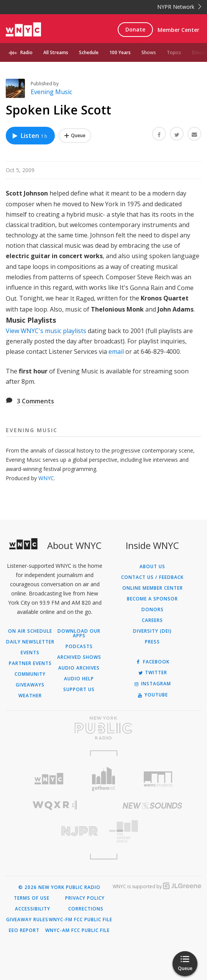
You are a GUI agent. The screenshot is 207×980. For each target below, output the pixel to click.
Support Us (79, 690)
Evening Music (51, 92)
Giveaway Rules (27, 920)
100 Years (120, 52)
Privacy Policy (85, 898)
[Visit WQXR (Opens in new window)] (55, 805)
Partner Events (30, 663)
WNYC (46, 478)
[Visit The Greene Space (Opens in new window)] (152, 832)
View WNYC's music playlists (46, 331)
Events (30, 653)
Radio (26, 52)
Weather (30, 696)
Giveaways (30, 685)
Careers (152, 620)
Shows (149, 52)
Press (152, 642)
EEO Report (24, 930)
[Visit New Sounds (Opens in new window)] (152, 806)
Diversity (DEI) (152, 631)
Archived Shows (79, 657)
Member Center (178, 30)
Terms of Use (32, 898)
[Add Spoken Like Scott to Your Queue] (75, 136)
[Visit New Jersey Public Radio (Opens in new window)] (55, 831)
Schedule (89, 52)
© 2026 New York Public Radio (59, 887)
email (116, 352)
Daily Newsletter (30, 642)
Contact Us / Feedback (152, 577)
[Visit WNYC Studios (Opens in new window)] (158, 779)
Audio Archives (79, 668)
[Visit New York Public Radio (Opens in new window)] (103, 728)
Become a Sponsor (152, 599)
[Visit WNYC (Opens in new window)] (49, 779)
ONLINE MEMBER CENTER (153, 588)
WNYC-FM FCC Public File (80, 920)
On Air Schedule (30, 631)
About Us (152, 567)
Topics (174, 52)
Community (30, 674)
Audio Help (79, 679)
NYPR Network (179, 7)
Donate (135, 29)
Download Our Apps (79, 633)
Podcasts (79, 647)
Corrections (86, 909)
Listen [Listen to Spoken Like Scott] (29, 136)
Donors (153, 610)
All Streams (56, 52)
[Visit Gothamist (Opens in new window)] (104, 779)
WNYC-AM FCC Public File (77, 930)
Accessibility (33, 909)
